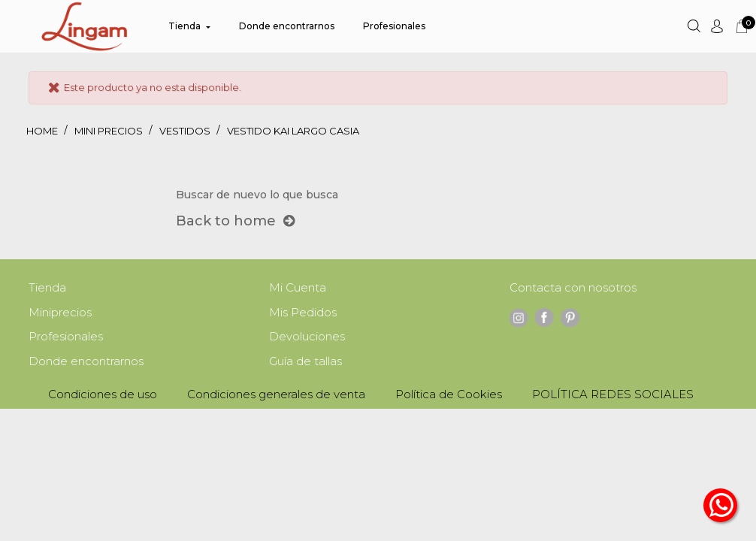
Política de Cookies (449, 397)
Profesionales (66, 339)
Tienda (47, 288)
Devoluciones (307, 339)
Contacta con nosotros (573, 288)
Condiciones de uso (103, 397)
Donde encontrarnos (86, 364)
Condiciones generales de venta (276, 397)
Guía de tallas (305, 364)
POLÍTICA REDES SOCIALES (613, 397)
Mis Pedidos (303, 314)
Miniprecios (60, 314)
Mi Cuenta (298, 288)
